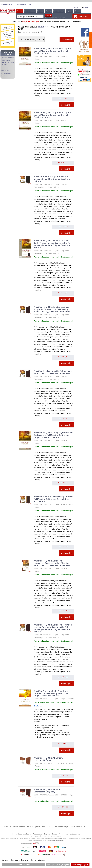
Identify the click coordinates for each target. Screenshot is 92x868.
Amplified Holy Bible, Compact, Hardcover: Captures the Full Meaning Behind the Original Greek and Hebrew (53, 435)
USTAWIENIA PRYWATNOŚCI (78, 827)
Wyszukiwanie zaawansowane (55, 18)
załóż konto (87, 7)
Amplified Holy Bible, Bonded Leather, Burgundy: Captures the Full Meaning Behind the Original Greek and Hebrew (52, 309)
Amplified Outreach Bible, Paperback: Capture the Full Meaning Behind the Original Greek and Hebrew (51, 693)
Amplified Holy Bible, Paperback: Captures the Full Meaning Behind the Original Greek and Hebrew (53, 115)
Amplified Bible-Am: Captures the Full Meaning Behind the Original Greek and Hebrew (52, 179)
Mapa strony (64, 834)
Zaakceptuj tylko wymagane (58, 864)
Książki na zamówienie (32, 11)
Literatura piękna (5, 61)
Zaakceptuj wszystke (80, 864)
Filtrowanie (67, 39)
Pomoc (78, 11)
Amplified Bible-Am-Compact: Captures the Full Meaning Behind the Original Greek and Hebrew (54, 499)
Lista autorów (75, 834)
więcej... (5, 65)
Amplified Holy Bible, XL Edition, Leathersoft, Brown (48, 759)
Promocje (40, 11)
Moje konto (70, 11)
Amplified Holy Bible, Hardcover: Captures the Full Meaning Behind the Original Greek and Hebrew (53, 51)
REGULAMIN (41, 827)
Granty (49, 11)
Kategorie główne (8, 53)
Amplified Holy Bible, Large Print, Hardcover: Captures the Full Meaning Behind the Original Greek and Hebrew (52, 563)
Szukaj (19, 11)
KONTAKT (31, 827)
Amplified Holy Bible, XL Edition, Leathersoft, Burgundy (48, 791)
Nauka (4, 58)
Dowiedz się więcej (23, 864)
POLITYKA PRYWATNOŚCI (56, 827)
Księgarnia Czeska (24, 834)
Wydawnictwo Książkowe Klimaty (45, 834)
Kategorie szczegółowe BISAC (6, 73)
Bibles (41, 27)
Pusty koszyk (83, 16)
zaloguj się (78, 7)
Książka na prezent (60, 11)
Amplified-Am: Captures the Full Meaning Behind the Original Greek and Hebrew (53, 372)
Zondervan (38, 706)
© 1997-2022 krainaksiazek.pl (15, 827)
